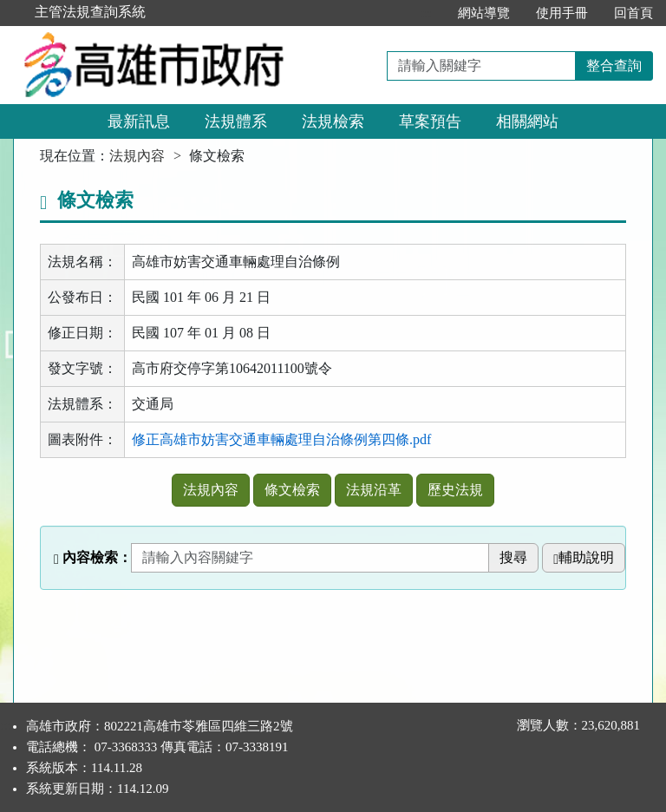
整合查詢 (614, 65)
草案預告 (430, 121)
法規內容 (137, 156)
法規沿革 (374, 490)
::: (426, 13)
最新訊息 (139, 121)
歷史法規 (455, 490)
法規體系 (236, 121)
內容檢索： (93, 557)
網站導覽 (484, 13)
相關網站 (527, 121)
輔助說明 (584, 557)
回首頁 (633, 13)
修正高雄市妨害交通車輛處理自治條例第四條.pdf (281, 439)
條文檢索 (292, 490)
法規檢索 (333, 121)
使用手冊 (562, 13)
